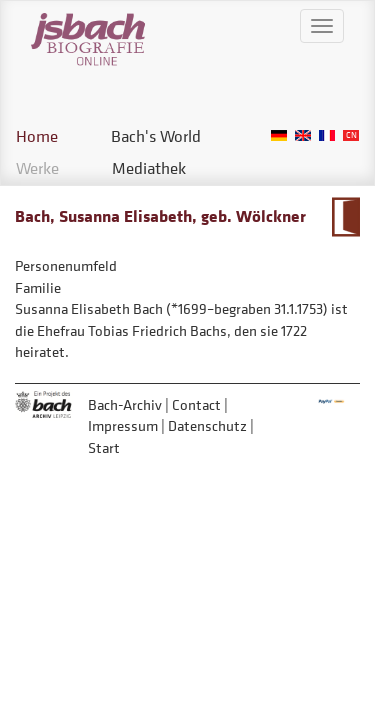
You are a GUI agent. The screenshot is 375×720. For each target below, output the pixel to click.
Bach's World (156, 136)
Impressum (123, 425)
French (327, 135)
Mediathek (149, 168)
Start (104, 447)
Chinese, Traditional (351, 135)
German (279, 135)
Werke (37, 168)
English (303, 135)
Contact (196, 404)
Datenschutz (207, 425)
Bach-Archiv (125, 404)
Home (37, 136)
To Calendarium (345, 217)
